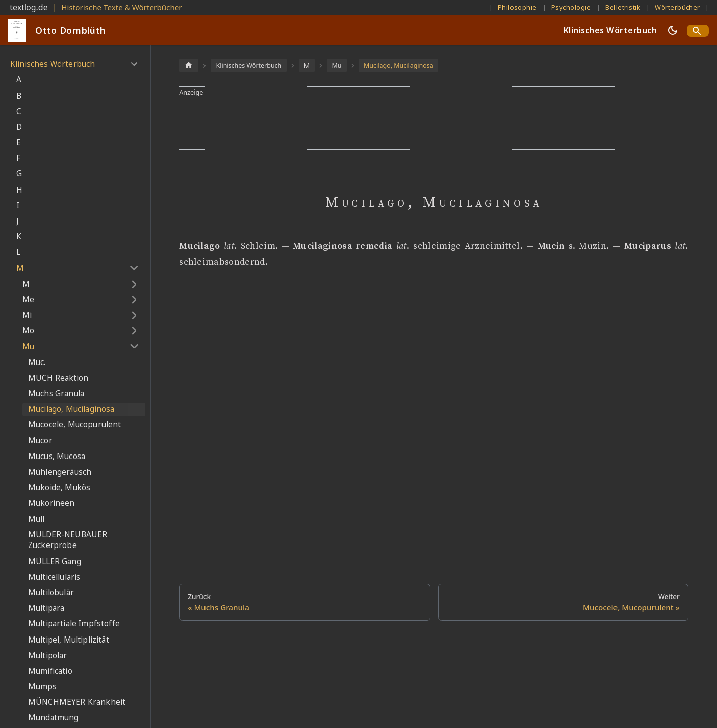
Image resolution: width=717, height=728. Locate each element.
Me (28, 299)
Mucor (40, 441)
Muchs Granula (56, 393)
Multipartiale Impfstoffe (74, 624)
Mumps (42, 687)
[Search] (698, 31)
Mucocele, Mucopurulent (75, 425)
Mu (28, 347)
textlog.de (29, 7)
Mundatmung (54, 718)
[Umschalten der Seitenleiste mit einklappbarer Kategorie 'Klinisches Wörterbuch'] (134, 64)
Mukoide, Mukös (59, 487)
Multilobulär (51, 593)
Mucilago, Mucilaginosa (71, 409)
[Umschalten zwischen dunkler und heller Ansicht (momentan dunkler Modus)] (673, 30)
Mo (28, 331)
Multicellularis (54, 577)
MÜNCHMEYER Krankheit (77, 702)
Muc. (37, 362)
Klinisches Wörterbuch (610, 30)
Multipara (46, 608)
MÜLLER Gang (55, 561)
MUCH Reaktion (58, 378)
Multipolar (48, 655)
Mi (27, 315)
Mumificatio (50, 671)
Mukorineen (52, 503)
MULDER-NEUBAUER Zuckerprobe (68, 540)
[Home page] (189, 65)
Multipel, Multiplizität (69, 640)
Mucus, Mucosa (57, 456)
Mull (36, 519)
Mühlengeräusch (60, 472)
